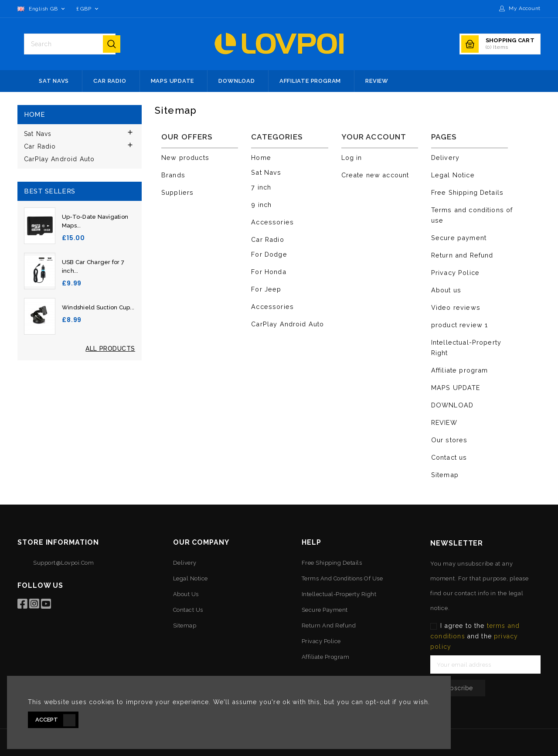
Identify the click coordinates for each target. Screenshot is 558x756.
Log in (352, 158)
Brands (173, 175)
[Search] (63, 44)
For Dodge (269, 254)
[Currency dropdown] (88, 9)
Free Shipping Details (467, 192)
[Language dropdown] (42, 9)
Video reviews (456, 307)
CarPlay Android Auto (59, 159)
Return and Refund (462, 255)
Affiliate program (310, 81)
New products (185, 158)
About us (446, 290)
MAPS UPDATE (173, 81)
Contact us (449, 457)
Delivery (445, 158)
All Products (110, 349)
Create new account (375, 175)
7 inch (261, 187)
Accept (47, 720)
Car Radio (110, 81)
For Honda (269, 272)
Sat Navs (54, 81)
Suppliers (177, 192)
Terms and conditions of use (342, 578)
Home (34, 115)
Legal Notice (453, 175)
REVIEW (377, 81)
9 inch (261, 205)
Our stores (449, 440)
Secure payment (459, 238)
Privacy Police (455, 273)
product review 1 (460, 325)
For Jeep (266, 289)
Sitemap (445, 475)
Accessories (272, 222)
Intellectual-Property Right (339, 594)
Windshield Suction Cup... (98, 307)
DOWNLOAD (236, 81)
